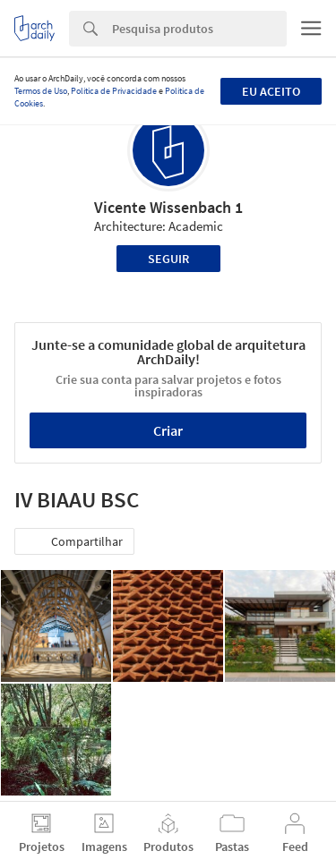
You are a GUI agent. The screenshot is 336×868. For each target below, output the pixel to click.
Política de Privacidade (114, 91)
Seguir (168, 259)
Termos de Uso (41, 91)
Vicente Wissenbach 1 (168, 207)
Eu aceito (271, 91)
